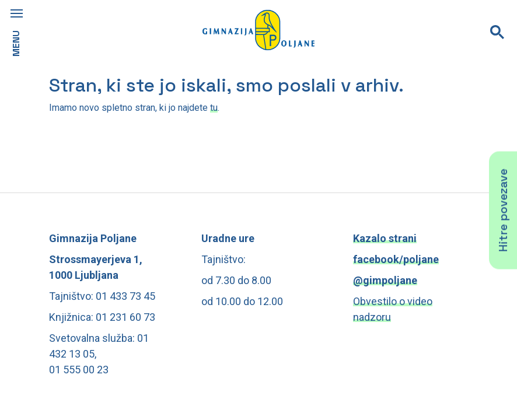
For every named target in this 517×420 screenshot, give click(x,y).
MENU (16, 43)
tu (214, 108)
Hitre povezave (503, 210)
